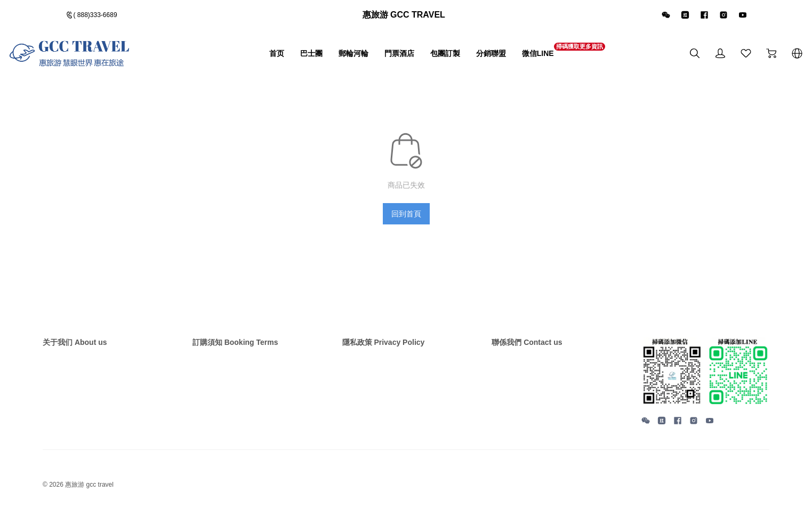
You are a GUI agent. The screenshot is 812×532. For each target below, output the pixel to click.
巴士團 (260, 58)
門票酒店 (364, 58)
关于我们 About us (79, 349)
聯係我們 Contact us (532, 349)
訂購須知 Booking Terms (242, 349)
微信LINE (529, 57)
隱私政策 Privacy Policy (389, 349)
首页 (220, 58)
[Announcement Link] (406, 17)
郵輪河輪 (310, 58)
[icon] (666, 17)
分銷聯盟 (473, 58)
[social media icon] (646, 429)
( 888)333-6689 (99, 17)
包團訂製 (419, 58)
